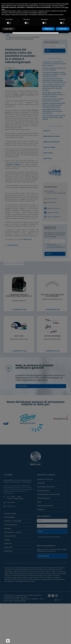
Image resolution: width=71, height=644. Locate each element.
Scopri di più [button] (8, 29)
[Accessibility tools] (8, 641)
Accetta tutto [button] (63, 29)
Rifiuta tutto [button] (48, 29)
